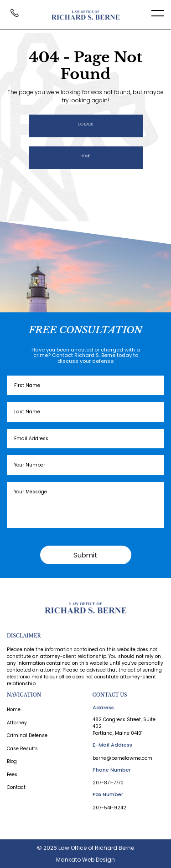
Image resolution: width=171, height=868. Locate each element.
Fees (12, 775)
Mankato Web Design (85, 860)
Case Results (22, 749)
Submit (85, 555)
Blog (12, 762)
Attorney (17, 723)
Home (85, 156)
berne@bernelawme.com (122, 758)
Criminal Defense (27, 736)
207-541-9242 (109, 808)
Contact (16, 788)
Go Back (85, 124)
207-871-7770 (108, 783)
